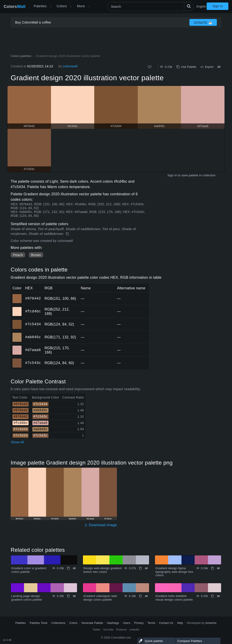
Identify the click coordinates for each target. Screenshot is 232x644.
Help (180, 623)
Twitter (97, 630)
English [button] (201, 7)
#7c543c (33, 363)
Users (127, 623)
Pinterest (121, 630)
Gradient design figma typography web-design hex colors (174, 572)
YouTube (108, 630)
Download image (100, 525)
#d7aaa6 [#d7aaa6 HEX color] (17, 347)
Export (207, 67)
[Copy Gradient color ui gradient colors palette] (68, 568)
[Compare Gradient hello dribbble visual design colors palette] (218, 596)
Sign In (217, 6)
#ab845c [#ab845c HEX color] (17, 334)
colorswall (70, 66)
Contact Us (166, 623)
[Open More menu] (51, 7)
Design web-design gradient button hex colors (103, 570)
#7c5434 (33, 324)
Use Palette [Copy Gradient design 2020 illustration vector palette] (186, 67)
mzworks (211, 623)
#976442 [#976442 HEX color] (17, 295)
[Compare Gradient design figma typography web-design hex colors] (218, 568)
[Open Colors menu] (71, 7)
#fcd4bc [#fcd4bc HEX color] (17, 308)
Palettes (40, 6)
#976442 (33, 298)
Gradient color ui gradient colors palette (29, 570)
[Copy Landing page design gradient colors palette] (68, 596)
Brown (36, 255)
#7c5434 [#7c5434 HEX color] (17, 321)
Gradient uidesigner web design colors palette (100, 598)
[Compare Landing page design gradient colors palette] (74, 596)
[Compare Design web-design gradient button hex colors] (146, 568)
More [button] (81, 6)
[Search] (150, 7)
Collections (58, 623)
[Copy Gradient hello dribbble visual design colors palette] (213, 596)
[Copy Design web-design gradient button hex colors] (140, 568)
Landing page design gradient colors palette (27, 598)
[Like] (150, 67)
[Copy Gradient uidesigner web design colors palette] (140, 596)
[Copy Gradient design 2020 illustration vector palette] (68, 234)
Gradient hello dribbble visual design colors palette (174, 598)
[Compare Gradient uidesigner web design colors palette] (146, 596)
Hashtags (113, 623)
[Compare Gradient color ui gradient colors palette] (74, 568)
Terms (151, 623)
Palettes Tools (39, 623)
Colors (15, 7)
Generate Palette (92, 623)
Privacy (139, 623)
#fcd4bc (33, 311)
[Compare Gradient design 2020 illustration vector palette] (219, 67)
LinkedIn (134, 630)
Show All (17, 442)
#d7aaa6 (33, 350)
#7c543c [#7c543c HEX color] (17, 360)
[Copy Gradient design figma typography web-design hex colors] (213, 568)
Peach (18, 255)
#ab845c (33, 337)
